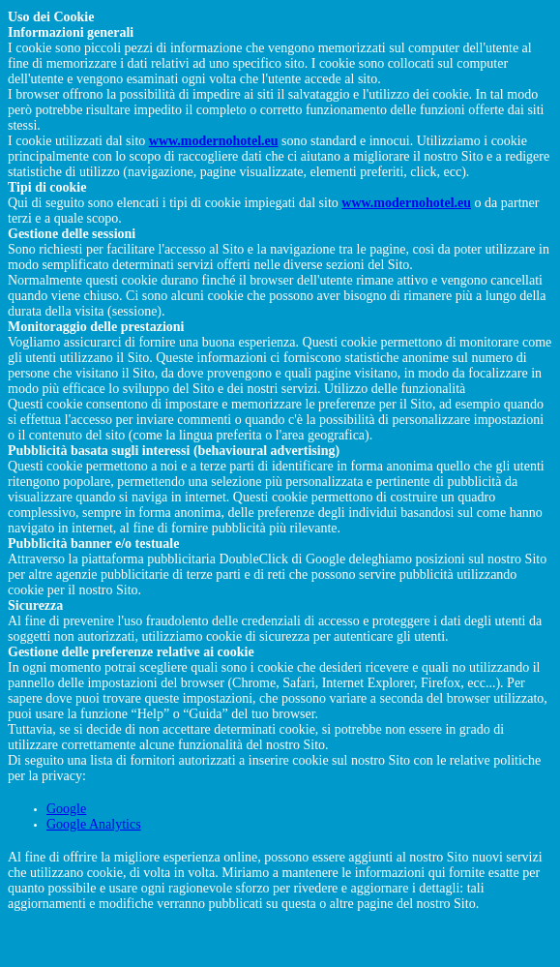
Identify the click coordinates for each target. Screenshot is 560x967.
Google (66, 809)
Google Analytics (94, 824)
